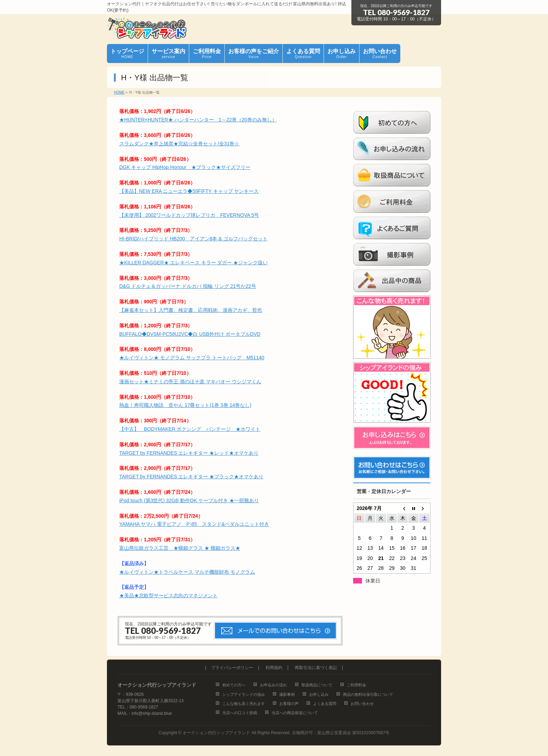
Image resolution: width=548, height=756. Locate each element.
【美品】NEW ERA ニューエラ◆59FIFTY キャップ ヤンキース (189, 191)
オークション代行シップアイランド (216, 733)
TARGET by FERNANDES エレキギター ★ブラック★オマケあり (191, 477)
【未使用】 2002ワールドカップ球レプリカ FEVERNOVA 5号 (189, 215)
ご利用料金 (356, 685)
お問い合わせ (362, 704)
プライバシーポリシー (232, 668)
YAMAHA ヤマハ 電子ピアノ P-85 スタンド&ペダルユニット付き (194, 524)
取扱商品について (317, 685)
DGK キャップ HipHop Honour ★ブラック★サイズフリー (185, 167)
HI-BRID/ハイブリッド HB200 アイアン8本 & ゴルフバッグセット (193, 239)
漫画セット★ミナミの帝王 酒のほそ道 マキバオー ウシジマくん (190, 382)
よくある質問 (325, 704)
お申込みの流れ (273, 685)
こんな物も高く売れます (244, 704)
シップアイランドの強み (244, 694)
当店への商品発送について (295, 713)
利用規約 (274, 668)
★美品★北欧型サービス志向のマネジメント (168, 596)
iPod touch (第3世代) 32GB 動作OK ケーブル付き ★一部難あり (189, 500)
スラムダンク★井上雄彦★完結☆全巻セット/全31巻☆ (179, 144)
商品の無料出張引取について (368, 694)
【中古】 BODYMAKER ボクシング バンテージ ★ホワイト (190, 429)
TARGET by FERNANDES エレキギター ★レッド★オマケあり (189, 453)
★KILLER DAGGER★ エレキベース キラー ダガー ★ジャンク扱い (193, 263)
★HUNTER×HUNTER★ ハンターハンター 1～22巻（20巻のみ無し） (198, 120)
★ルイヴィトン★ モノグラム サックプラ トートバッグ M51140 (192, 358)
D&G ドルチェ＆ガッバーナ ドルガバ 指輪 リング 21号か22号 (188, 286)
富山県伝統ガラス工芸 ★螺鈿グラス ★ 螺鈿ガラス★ (180, 548)
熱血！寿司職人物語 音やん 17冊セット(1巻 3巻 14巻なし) (185, 405)
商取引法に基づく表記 (316, 668)
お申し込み (319, 694)
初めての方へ (234, 685)
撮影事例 (287, 694)
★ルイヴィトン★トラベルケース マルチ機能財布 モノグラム (187, 572)
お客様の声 (289, 704)
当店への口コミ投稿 (240, 713)
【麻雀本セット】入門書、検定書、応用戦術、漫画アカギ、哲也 (191, 310)
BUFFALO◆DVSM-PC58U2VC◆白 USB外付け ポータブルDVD (190, 334)
